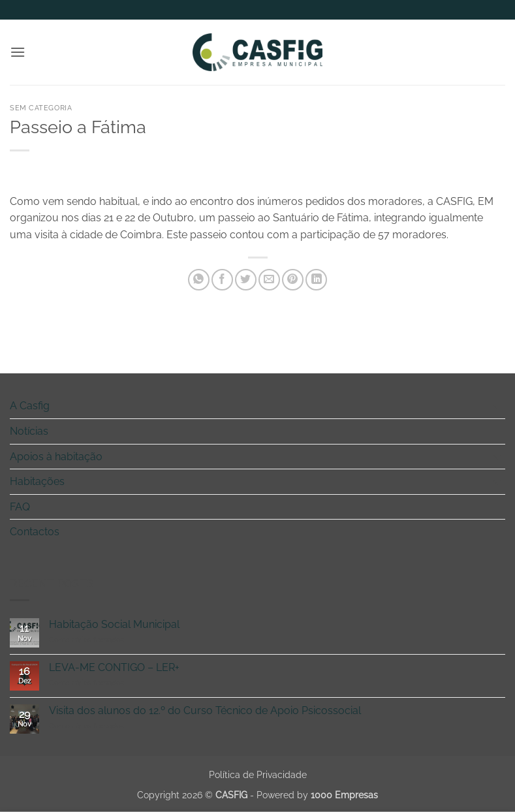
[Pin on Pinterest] (293, 280)
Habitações (37, 481)
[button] (18, 52)
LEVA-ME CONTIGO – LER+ (114, 667)
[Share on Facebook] (222, 280)
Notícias (29, 431)
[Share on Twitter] (246, 280)
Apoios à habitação (56, 457)
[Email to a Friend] (269, 280)
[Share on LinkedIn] (316, 280)
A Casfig (30, 406)
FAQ (20, 507)
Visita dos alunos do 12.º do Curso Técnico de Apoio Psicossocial (205, 710)
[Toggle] (497, 406)
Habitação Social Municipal (114, 624)
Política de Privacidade (258, 774)
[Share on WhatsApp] (199, 280)
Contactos (35, 532)
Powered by (317, 795)
